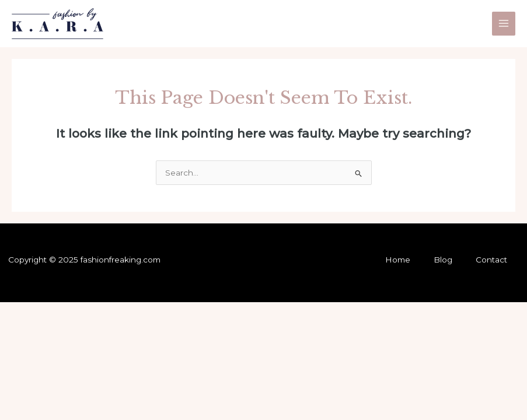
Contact (491, 260)
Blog (443, 260)
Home (398, 260)
